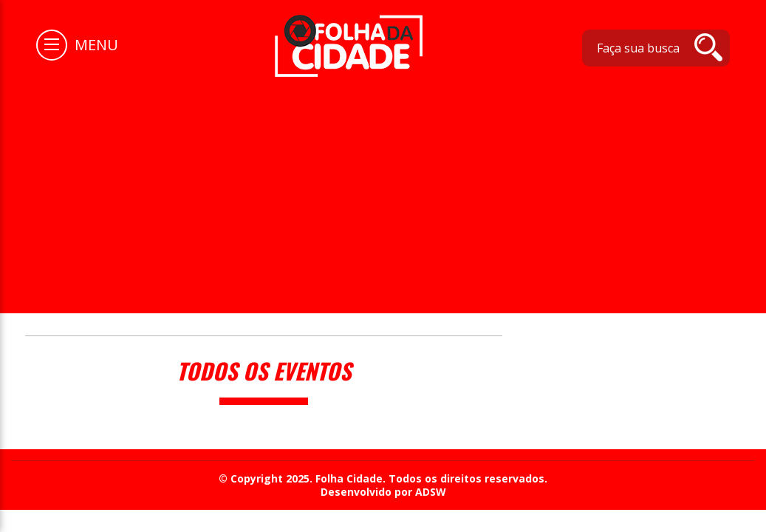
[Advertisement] (383, 188)
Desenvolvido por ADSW (383, 492)
